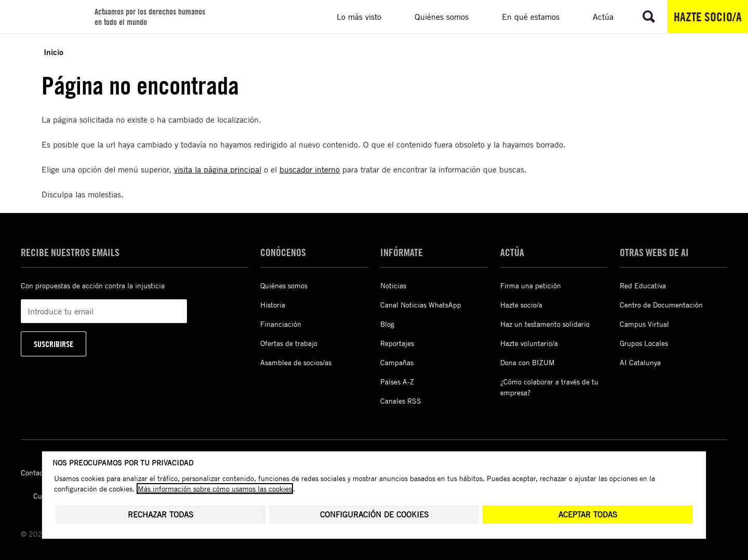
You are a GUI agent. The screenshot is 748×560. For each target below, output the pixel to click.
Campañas (397, 362)
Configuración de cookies (374, 515)
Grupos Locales (644, 343)
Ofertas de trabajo (289, 343)
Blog (387, 324)
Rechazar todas (161, 515)
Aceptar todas (588, 515)
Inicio (54, 52)
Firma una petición (531, 285)
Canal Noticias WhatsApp (421, 305)
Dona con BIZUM (527, 362)
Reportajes (397, 343)
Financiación (281, 324)
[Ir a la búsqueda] (649, 17)
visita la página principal (218, 169)
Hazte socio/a (708, 17)
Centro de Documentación (661, 305)
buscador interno (310, 169)
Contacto (35, 472)
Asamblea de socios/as (296, 362)
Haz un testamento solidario (545, 324)
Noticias (393, 285)
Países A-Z (397, 382)
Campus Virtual (644, 324)
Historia (273, 305)
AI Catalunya (640, 362)
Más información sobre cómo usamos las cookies (215, 489)
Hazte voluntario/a (529, 343)
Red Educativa (643, 285)
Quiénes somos (284, 285)
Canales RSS (401, 401)
